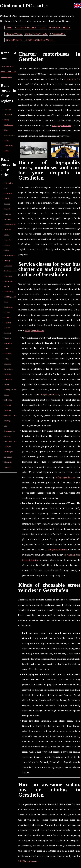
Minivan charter (59, 28)
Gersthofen (8, 343)
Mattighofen (8, 462)
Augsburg (8, 323)
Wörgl (6, 359)
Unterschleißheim (10, 224)
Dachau (7, 235)
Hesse (6, 130)
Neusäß (7, 348)
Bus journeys (14, 40)
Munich (7, 199)
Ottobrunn (70, 79)
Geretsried (8, 240)
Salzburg (7, 436)
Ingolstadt (8, 374)
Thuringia (8, 109)
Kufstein (7, 328)
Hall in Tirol (8, 400)
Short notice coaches (39, 40)
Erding (7, 250)
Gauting (7, 204)
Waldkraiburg (9, 292)
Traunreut (8, 338)
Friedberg (8, 333)
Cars (43, 28)
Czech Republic (10, 135)
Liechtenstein (9, 125)
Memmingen (9, 452)
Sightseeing (58, 34)
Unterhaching (9, 183)
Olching (7, 245)
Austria (7, 151)
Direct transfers (36, 34)
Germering (8, 214)
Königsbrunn (9, 307)
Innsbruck (8, 410)
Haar (6, 188)
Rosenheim (8, 266)
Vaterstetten (8, 193)
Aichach (7, 312)
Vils (6, 426)
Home (9, 28)
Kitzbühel (8, 405)
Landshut (7, 317)
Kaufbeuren (8, 379)
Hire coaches (14, 34)
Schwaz (7, 385)
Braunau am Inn (10, 431)
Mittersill (7, 467)
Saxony (7, 120)
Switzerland (8, 115)
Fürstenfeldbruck (10, 255)
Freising (7, 261)
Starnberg (8, 219)
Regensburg (8, 457)
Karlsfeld (7, 209)
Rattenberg (8, 354)
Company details (26, 28)
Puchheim (8, 230)
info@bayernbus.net (7, 67)
